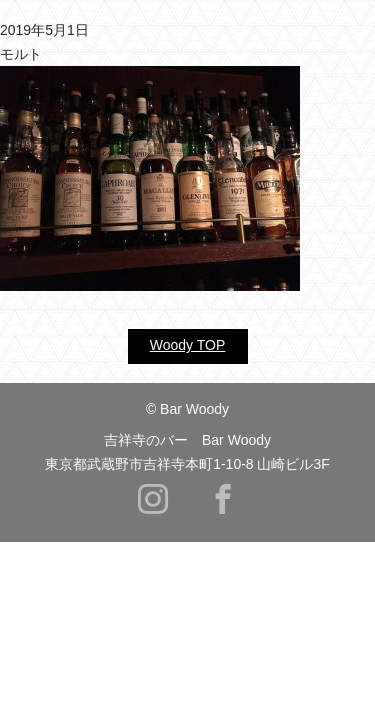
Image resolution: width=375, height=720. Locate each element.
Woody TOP (187, 345)
